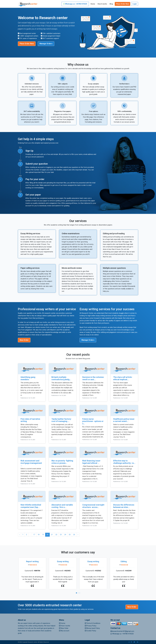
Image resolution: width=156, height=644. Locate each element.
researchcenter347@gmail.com (122, 631)
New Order (24, 340)
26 (74, 535)
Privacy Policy (91, 626)
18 (39, 535)
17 (34, 535)
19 (43, 535)
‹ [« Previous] (19, 535)
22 (56, 535)
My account (64, 631)
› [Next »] (78, 535)
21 (52, 535)
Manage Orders (46, 44)
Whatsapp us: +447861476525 (75, 4)
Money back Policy (92, 628)
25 (70, 535)
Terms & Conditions (93, 623)
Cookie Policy (91, 631)
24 (65, 535)
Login (135, 4)
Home (93, 4)
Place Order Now (122, 4)
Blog (111, 4)
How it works (102, 4)
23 (61, 535)
